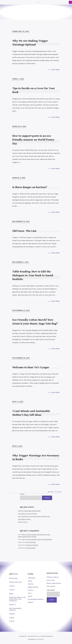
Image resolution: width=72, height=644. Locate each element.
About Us (12, 604)
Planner (31, 602)
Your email (53, 593)
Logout (12, 617)
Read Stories (13, 578)
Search (22, 494)
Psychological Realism (36, 599)
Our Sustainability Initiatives (15, 609)
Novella (31, 584)
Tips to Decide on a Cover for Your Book (28, 514)
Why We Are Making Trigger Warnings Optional (29, 511)
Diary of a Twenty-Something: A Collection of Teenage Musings (37, 539)
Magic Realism (33, 587)
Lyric (30, 593)
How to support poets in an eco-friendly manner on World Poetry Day (34, 516)
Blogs (11, 593)
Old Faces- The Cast (23, 522)
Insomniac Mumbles (31, 548)
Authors (12, 586)
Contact (12, 590)
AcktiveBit (40, 639)
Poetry (30, 581)
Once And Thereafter (31, 542)
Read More (56, 70)
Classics (31, 590)
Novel (30, 596)
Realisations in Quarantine (32, 545)
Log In (12, 621)
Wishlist (12, 614)
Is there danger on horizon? (24, 519)
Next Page (55, 492)
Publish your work (15, 582)
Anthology (32, 578)
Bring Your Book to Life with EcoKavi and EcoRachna (17, 599)
